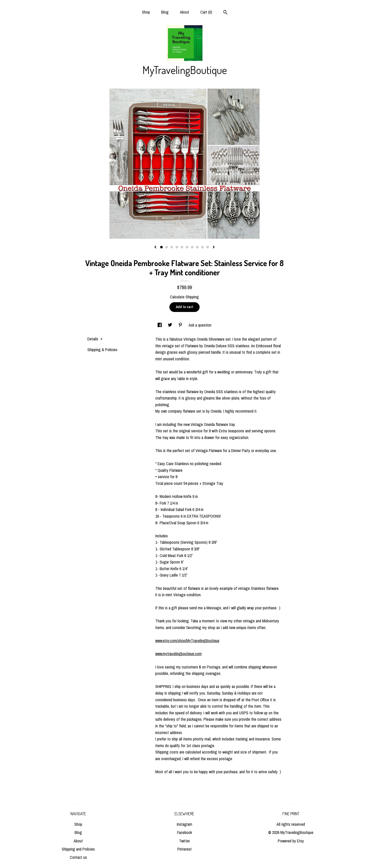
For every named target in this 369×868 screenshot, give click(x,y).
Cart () (206, 12)
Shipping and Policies (78, 849)
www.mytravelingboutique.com (178, 654)
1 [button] (161, 247)
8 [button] (197, 247)
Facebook (184, 832)
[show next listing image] (214, 247)
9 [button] (202, 247)
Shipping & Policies (102, 350)
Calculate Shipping (184, 297)
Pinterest (184, 849)
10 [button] (208, 247)
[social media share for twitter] (171, 325)
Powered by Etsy (291, 841)
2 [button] (167, 247)
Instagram (184, 824)
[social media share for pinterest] (181, 325)
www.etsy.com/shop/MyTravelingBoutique (187, 641)
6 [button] (187, 247)
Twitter (184, 841)
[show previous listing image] (155, 247)
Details (95, 339)
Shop (146, 12)
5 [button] (182, 247)
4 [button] (177, 247)
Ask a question (200, 325)
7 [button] (192, 247)
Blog (165, 12)
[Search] (225, 13)
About (184, 12)
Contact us (78, 857)
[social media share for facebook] (160, 325)
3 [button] (172, 247)
